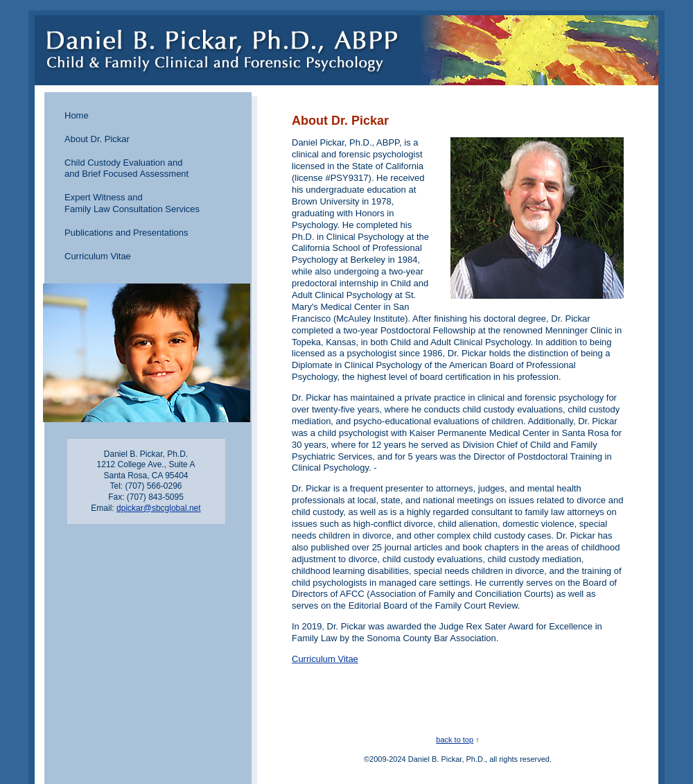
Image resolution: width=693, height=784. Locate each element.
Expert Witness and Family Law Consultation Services (132, 203)
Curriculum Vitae (98, 256)
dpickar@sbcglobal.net (159, 508)
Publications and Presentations (126, 233)
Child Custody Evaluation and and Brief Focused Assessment (126, 168)
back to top (455, 740)
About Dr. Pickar (97, 139)
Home (77, 115)
